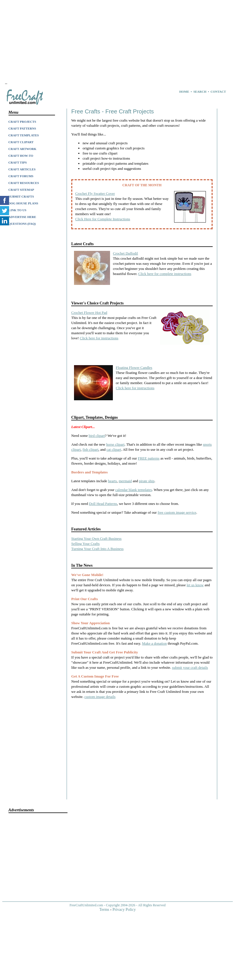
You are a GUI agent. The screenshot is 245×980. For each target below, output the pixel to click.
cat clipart (114, 449)
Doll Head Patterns (103, 504)
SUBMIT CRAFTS (21, 196)
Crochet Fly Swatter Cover (95, 193)
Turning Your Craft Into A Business (97, 549)
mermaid (125, 481)
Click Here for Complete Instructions (103, 219)
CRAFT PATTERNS (22, 128)
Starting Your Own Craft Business (96, 538)
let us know (195, 585)
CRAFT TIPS (18, 162)
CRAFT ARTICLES (22, 169)
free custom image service (177, 512)
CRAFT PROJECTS (22, 122)
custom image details (100, 697)
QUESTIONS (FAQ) (22, 224)
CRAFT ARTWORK (23, 149)
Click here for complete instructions (165, 274)
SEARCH (200, 92)
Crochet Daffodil (125, 253)
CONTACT (218, 92)
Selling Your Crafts (85, 544)
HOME (184, 92)
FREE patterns (149, 458)
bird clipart (97, 436)
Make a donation (154, 643)
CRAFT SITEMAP (21, 190)
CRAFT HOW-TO (21, 156)
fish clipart (90, 449)
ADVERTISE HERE (22, 217)
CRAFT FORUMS (21, 176)
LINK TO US (17, 210)
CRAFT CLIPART (21, 142)
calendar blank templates (134, 490)
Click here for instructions (99, 338)
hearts (112, 481)
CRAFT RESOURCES (24, 183)
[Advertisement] (108, 42)
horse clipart (115, 444)
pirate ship (147, 481)
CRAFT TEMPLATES (24, 135)
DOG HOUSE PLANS (23, 203)
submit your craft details (190, 667)
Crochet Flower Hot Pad (89, 313)
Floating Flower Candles (134, 368)
